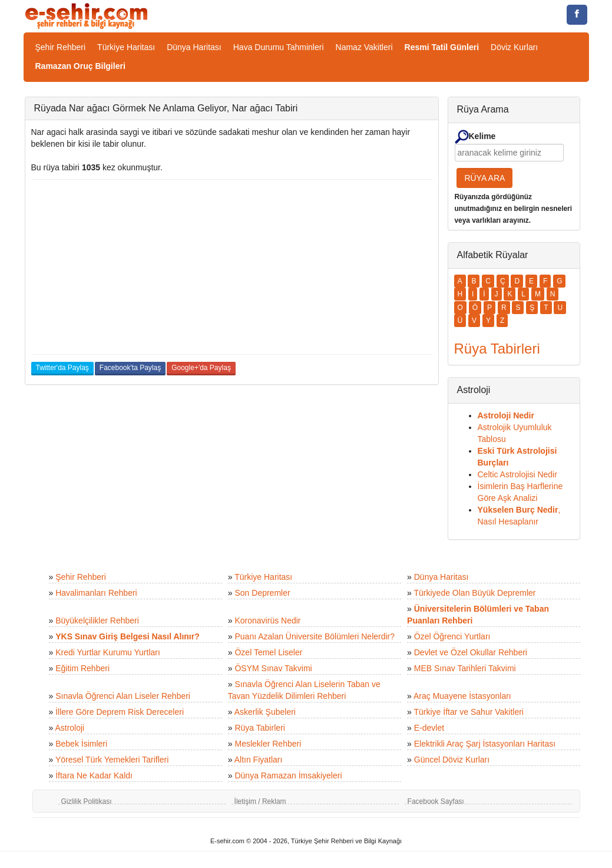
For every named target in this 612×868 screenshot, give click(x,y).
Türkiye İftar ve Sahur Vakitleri (469, 712)
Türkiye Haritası (126, 47)
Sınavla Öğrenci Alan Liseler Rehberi (123, 696)
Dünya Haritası (194, 47)
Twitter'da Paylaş (62, 368)
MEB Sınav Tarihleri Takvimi (465, 668)
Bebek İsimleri (81, 744)
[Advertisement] (232, 267)
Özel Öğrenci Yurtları (452, 636)
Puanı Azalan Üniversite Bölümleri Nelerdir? (315, 636)
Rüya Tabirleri (259, 728)
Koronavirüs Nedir (267, 621)
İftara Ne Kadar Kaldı (94, 775)
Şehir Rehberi (61, 47)
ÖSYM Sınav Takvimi (273, 668)
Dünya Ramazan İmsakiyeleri (288, 775)
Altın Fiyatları (259, 760)
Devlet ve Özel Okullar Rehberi (471, 652)
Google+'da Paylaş (201, 368)
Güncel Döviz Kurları (452, 760)
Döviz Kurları (514, 47)
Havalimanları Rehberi (96, 593)
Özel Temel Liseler (268, 652)
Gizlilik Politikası (87, 801)
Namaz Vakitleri (364, 47)
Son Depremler (262, 593)
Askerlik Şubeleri (265, 712)
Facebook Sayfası (436, 801)
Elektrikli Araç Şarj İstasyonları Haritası (485, 744)
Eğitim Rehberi (82, 668)
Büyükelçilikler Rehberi (97, 621)
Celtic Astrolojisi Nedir (517, 474)
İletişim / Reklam (260, 801)
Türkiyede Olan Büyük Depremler (475, 593)
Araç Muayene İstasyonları (462, 696)
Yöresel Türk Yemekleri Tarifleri (112, 760)
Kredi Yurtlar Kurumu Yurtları (108, 652)
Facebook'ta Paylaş (130, 368)
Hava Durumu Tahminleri (279, 47)
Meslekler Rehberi (268, 744)
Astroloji (70, 728)
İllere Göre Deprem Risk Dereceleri (120, 712)
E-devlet (429, 728)
